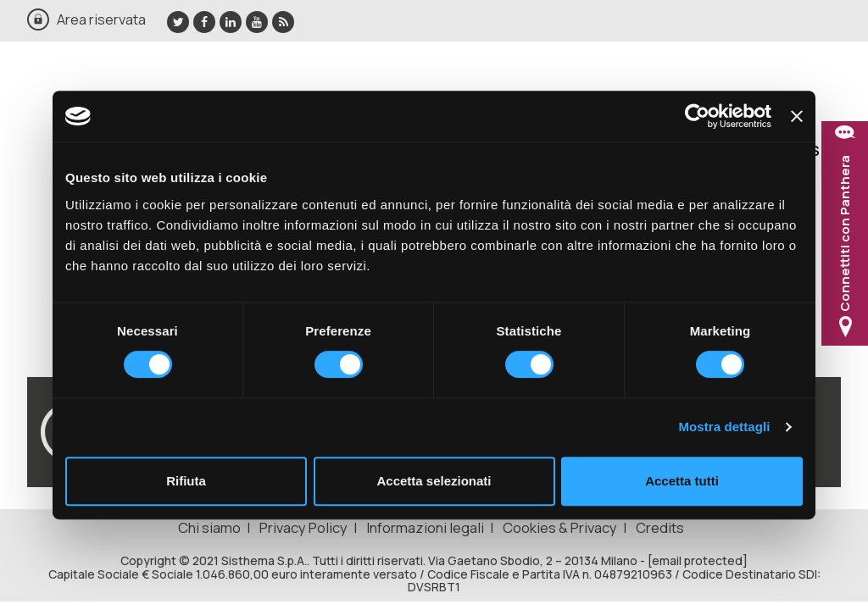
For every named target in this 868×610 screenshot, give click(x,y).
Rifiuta (186, 481)
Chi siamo (209, 527)
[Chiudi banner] (797, 116)
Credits (660, 527)
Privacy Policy (303, 527)
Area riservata (101, 19)
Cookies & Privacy (560, 527)
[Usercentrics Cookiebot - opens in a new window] (697, 116)
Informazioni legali (425, 527)
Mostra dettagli (724, 427)
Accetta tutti (682, 481)
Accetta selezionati (434, 481)
